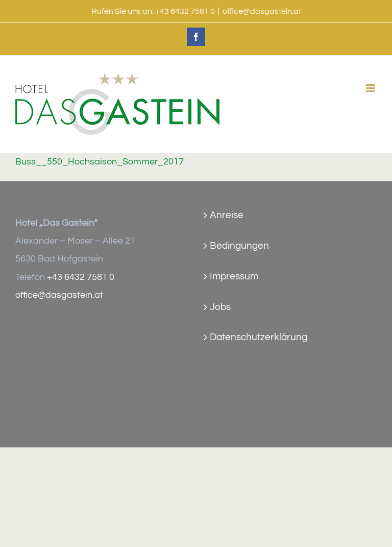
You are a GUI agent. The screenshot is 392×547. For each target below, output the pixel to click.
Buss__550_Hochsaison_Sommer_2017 (100, 162)
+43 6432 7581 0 (185, 11)
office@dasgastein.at (262, 11)
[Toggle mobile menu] (371, 88)
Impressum (234, 276)
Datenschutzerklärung (259, 337)
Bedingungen (239, 246)
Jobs (220, 307)
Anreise (227, 215)
